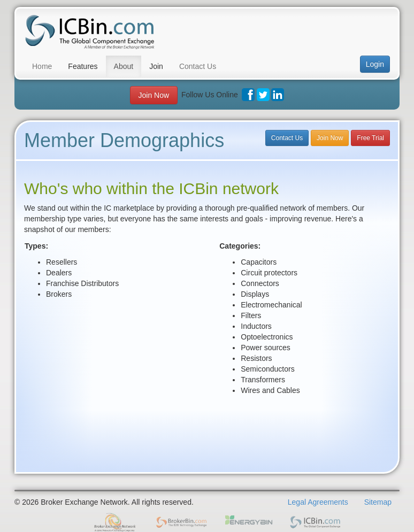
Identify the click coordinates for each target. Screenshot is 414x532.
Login (375, 64)
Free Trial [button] (370, 138)
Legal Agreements (318, 502)
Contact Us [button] (287, 138)
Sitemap (378, 502)
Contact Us (198, 66)
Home (42, 66)
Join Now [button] (154, 95)
